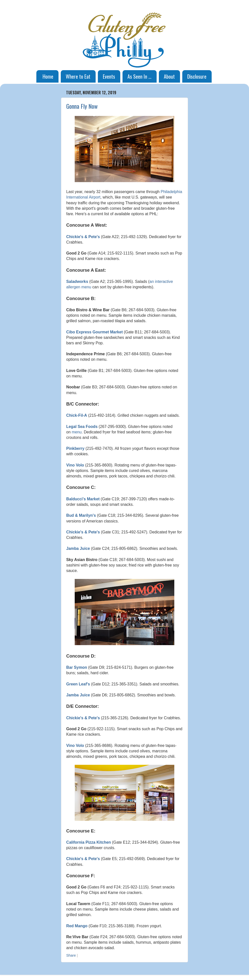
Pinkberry (75, 448)
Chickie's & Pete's (83, 237)
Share (71, 955)
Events (109, 76)
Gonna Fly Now (82, 106)
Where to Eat (78, 76)
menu (77, 432)
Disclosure (197, 76)
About (169, 76)
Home (48, 76)
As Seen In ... (139, 76)
